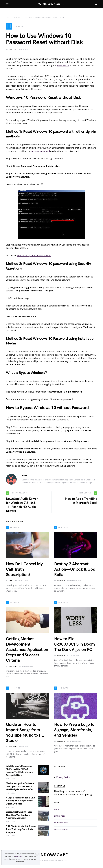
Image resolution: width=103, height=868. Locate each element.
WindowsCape (51, 4)
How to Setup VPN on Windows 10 (34, 255)
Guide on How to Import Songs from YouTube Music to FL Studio (25, 733)
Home (8, 18)
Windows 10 (63, 65)
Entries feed (59, 816)
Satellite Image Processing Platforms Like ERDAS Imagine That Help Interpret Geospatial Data (20, 771)
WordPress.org (61, 830)
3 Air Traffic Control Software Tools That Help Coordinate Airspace (21, 829)
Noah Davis (61, 581)
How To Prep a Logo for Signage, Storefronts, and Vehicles (75, 730)
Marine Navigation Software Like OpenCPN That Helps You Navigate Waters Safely (20, 786)
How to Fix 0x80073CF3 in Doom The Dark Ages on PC (75, 644)
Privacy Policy (63, 777)
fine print (19, 856)
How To (17, 18)
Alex (10, 50)
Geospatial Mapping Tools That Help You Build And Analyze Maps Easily (19, 815)
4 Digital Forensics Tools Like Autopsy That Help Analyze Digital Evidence (20, 801)
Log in (57, 809)
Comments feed (61, 823)
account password (41, 151)
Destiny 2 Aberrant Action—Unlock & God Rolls (75, 569)
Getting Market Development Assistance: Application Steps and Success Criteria (27, 650)
